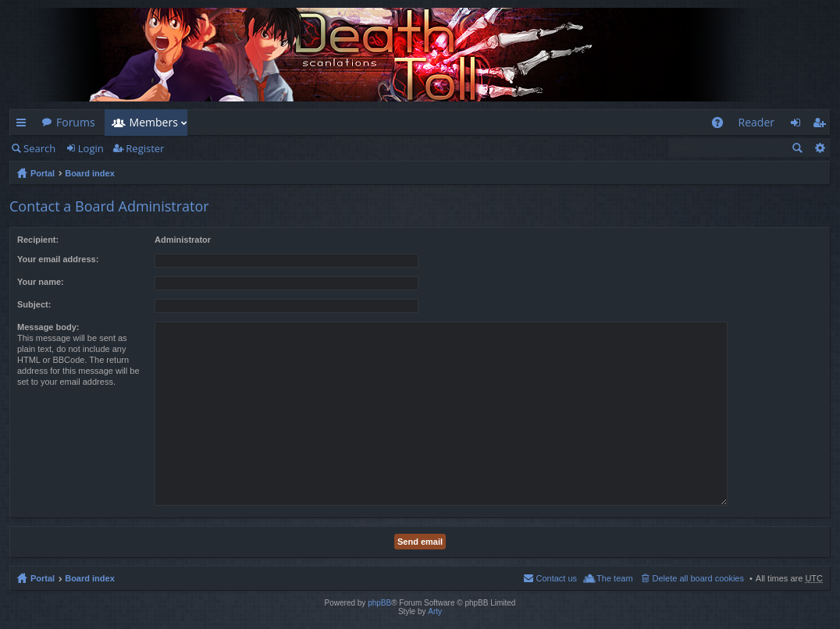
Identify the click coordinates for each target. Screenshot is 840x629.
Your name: (41, 282)
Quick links (24, 125)
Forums (76, 122)
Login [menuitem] (800, 125)
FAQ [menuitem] (722, 125)
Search (39, 148)
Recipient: (38, 240)
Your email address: (58, 259)
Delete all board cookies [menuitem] (698, 578)
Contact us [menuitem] (556, 578)
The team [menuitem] (614, 578)
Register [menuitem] (822, 125)
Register (145, 148)
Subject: (34, 304)
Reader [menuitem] (756, 122)
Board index (90, 173)
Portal (43, 173)
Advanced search (819, 147)
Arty (435, 611)
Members (154, 122)
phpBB (379, 603)
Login (91, 148)
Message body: (48, 327)
